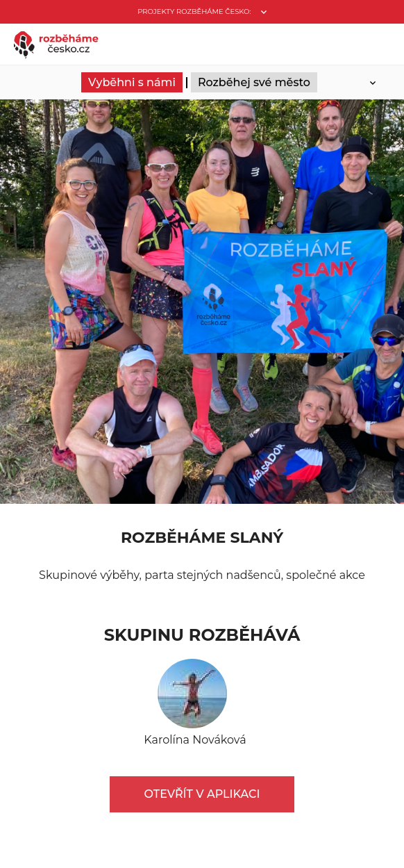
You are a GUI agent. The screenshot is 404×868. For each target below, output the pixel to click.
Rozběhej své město (254, 82)
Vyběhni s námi (132, 82)
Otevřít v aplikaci (202, 794)
